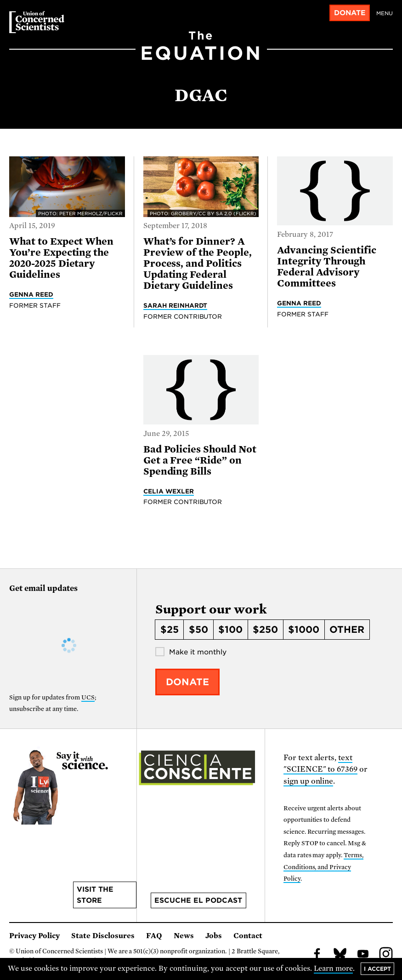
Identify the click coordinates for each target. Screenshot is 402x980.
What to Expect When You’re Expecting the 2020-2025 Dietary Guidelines (61, 258)
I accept (377, 969)
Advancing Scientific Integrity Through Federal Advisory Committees (326, 267)
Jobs (214, 936)
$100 (230, 630)
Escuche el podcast (198, 900)
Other (347, 630)
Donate (350, 13)
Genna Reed (31, 294)
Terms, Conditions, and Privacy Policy (324, 867)
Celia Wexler (169, 491)
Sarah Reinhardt (176, 305)
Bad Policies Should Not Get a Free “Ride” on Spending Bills (200, 460)
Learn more (333, 969)
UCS (88, 697)
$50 (198, 630)
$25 (170, 630)
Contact (248, 936)
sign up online (309, 781)
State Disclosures (103, 936)
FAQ (154, 936)
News (184, 936)
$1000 (304, 630)
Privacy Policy (34, 936)
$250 (265, 630)
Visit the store (95, 895)
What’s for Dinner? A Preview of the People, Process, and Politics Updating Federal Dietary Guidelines (198, 264)
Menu (385, 13)
